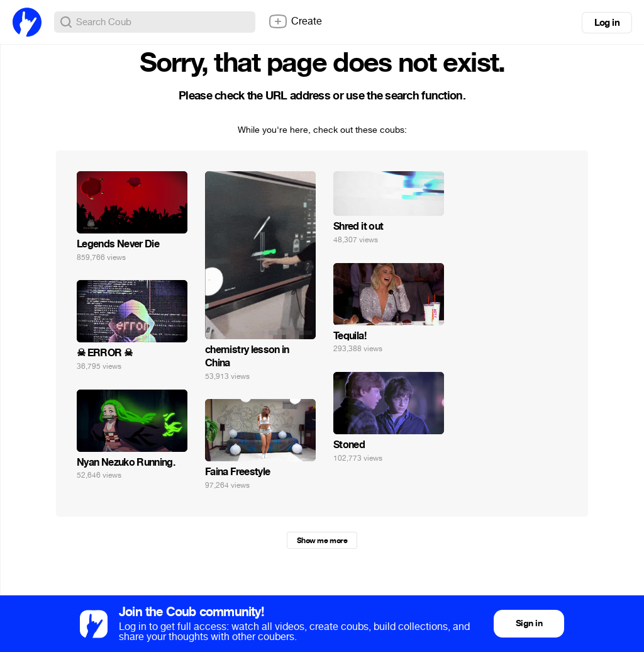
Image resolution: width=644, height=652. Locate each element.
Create (295, 21)
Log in (607, 23)
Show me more (322, 541)
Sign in (529, 623)
